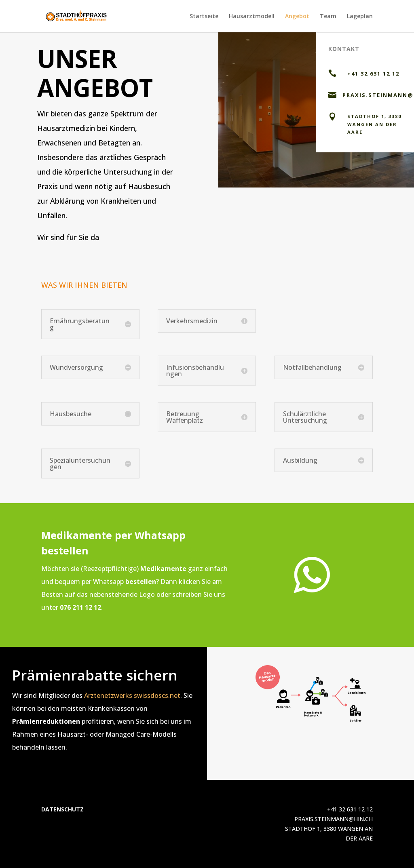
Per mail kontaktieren (266, 169)
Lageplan (360, 17)
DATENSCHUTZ (62, 809)
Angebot (297, 17)
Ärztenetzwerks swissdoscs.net (132, 695)
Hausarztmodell (252, 17)
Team (328, 17)
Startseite (204, 17)
